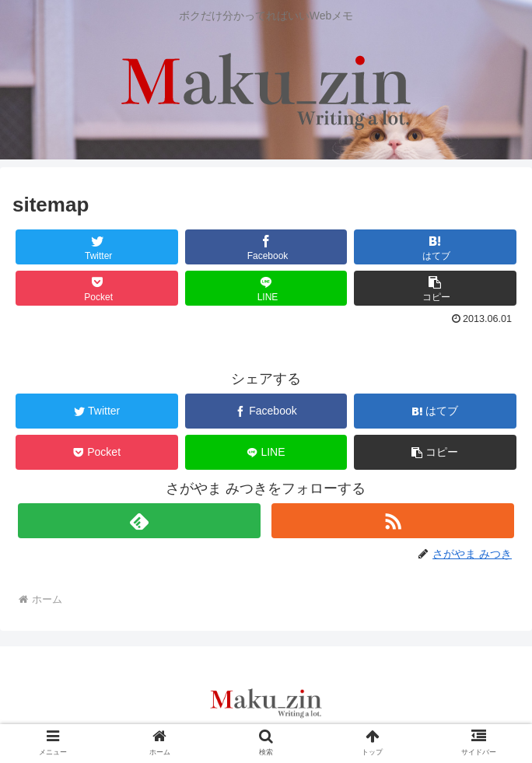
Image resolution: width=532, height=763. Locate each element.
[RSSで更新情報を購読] (393, 521)
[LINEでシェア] (266, 288)
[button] (435, 288)
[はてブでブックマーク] (435, 247)
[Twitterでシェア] (97, 247)
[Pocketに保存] (97, 288)
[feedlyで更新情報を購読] (140, 521)
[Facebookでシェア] (266, 247)
